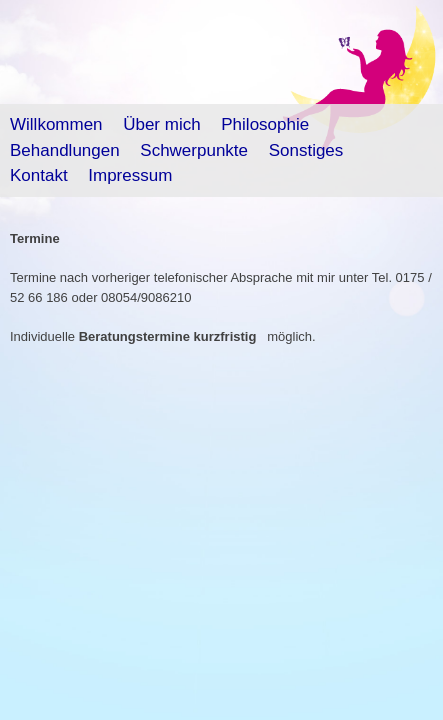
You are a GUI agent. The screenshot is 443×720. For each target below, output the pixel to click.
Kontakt (39, 175)
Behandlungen (65, 150)
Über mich (161, 124)
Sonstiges (306, 150)
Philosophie (265, 124)
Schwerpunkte (194, 150)
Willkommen (56, 124)
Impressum (130, 175)
